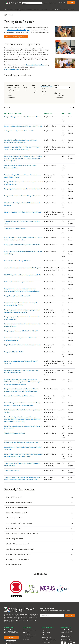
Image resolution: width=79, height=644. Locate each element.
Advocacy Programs (47, 642)
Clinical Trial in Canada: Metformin (15, 433)
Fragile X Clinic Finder (47, 637)
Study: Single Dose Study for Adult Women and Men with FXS (23, 189)
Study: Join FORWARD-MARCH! (14, 352)
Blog (73, 10)
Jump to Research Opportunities (16, 37)
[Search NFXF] (30, 3)
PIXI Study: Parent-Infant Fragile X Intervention (19, 282)
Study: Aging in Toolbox (12, 470)
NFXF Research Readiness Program (18, 30)
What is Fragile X (9, 10)
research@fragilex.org (12, 69)
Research (51, 10)
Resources (44, 10)
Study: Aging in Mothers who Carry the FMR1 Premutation (22, 244)
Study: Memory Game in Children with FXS (17, 296)
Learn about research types (46, 86)
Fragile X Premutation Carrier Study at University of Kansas (23, 345)
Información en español (50, 3)
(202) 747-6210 (64, 635)
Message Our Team (65, 639)
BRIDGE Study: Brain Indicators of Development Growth (22, 442)
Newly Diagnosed (46, 632)
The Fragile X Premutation (33, 10)
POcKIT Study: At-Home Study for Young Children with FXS (23, 275)
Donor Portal (26, 639)
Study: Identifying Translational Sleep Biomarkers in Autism (22, 117)
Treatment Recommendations (49, 640)
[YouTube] (74, 643)
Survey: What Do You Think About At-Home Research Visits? (23, 212)
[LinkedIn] (71, 643)
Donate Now (11, 638)
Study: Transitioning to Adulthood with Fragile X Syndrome (22, 196)
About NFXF (66, 10)
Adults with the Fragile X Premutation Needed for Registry (22, 268)
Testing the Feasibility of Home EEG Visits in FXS (19, 131)
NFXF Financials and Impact (30, 630)
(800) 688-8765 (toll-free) (66, 636)
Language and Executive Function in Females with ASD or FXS (23, 126)
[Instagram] (65, 643)
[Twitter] (68, 643)
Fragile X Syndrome (20, 10)
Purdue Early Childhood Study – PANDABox (18, 261)
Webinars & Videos (46, 635)
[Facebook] (62, 643)
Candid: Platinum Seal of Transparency (12, 641)
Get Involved (58, 10)
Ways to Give (26, 632)
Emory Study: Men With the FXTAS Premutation (19, 396)
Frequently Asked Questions (35, 65)
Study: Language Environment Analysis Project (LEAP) (21, 331)
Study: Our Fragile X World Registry (15, 228)
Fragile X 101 (45, 630)
